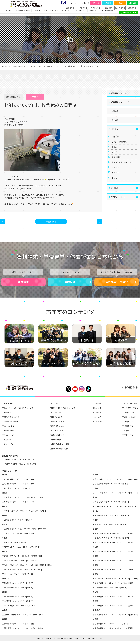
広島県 (93, 533)
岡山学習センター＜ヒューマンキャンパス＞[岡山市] (113, 555)
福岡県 (93, 577)
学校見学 (120, 3)
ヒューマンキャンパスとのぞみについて (20, 413)
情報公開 (8, 418)
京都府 (93, 515)
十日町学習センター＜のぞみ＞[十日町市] (22, 608)
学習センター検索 (129, 13)
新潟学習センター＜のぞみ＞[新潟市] (20, 600)
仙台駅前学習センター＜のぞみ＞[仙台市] (22, 506)
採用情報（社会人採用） (62, 449)
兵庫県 (93, 524)
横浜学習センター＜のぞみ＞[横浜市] (20, 591)
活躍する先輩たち (106, 13)
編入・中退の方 (120, 8)
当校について (67, 13)
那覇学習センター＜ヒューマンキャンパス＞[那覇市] (113, 631)
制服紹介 (8, 444)
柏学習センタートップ (120, 93)
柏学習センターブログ (60, 66)
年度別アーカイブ (118, 212)
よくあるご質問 (59, 435)
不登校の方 (128, 440)
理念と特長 (9, 409)
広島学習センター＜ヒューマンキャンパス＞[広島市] (113, 537)
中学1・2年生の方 (131, 409)
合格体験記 (117, 165)
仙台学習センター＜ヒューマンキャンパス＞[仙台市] (25, 501)
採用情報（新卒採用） (61, 453)
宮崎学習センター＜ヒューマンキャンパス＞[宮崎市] (113, 608)
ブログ (115, 158)
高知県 (93, 568)
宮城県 (5, 497)
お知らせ (116, 137)
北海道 (5, 479)
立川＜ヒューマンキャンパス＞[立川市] (20, 577)
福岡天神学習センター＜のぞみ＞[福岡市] (109, 591)
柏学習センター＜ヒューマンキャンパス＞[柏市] (24, 550)
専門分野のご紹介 (23, 13)
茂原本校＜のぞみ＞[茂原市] (16, 546)
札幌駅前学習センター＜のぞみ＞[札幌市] (22, 488)
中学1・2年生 (96, 8)
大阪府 (93, 501)
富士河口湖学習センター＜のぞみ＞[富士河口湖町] (25, 617)
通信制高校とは (59, 440)
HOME (5, 66)
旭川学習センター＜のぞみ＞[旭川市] (20, 493)
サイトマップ (100, 427)
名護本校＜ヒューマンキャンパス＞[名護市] (110, 626)
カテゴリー (116, 129)
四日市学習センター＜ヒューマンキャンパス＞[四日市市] (115, 497)
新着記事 (115, 203)
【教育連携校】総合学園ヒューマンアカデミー (22, 468)
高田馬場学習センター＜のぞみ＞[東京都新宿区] (24, 559)
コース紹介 (8, 13)
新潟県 (5, 595)
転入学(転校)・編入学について (65, 413)
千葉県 (5, 542)
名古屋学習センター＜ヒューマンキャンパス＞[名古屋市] (115, 484)
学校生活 (116, 178)
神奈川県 (6, 582)
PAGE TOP (131, 393)
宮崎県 (93, 604)
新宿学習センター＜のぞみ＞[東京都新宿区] (23, 564)
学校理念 (93, 13)
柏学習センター (39, 66)
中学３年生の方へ (131, 413)
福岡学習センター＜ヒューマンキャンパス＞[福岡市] (113, 586)
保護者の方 (108, 8)
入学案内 (37, 13)
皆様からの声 (58, 422)
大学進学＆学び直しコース (124, 171)
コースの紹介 (10, 431)
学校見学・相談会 (117, 285)
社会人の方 (128, 427)
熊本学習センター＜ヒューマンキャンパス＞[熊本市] (113, 600)
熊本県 (93, 595)
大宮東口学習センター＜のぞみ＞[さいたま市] (23, 537)
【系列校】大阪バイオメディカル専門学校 (20, 464)
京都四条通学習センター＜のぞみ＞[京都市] (110, 519)
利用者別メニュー (60, 431)
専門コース (117, 185)
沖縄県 (93, 622)
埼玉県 (5, 528)
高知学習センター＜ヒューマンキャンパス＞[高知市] (113, 573)
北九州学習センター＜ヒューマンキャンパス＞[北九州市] (115, 582)
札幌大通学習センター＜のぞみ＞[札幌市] (22, 484)
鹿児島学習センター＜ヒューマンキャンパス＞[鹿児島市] (115, 617)
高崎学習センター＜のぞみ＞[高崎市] (20, 524)
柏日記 (115, 192)
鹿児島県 (93, 613)
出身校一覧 (9, 449)
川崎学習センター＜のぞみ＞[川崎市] (20, 586)
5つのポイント (81, 13)
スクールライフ (59, 418)
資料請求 (95, 3)
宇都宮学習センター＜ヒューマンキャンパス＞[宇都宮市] (27, 515)
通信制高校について (13, 422)
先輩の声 (115, 111)
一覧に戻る (51, 222)
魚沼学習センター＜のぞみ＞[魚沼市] (20, 604)
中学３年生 (83, 8)
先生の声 (115, 120)
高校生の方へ (71, 8)
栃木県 (5, 510)
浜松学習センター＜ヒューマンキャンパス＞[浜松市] (25, 631)
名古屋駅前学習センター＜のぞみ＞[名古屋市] (111, 488)
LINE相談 (132, 3)
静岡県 (5, 622)
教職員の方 (132, 8)
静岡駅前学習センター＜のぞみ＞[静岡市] (22, 626)
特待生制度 (58, 444)
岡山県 (93, 550)
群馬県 (5, 519)
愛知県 (93, 479)
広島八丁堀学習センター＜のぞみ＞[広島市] (110, 542)
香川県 (93, 559)
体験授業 (108, 3)
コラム (115, 151)
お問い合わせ (100, 422)
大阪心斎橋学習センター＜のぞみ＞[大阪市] (110, 506)
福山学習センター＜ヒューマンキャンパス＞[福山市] (113, 546)
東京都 (5, 555)
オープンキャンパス (51, 13)
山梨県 (5, 613)
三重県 (93, 493)
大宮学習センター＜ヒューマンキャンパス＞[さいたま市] (27, 533)
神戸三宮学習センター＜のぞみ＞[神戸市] (109, 528)
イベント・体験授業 (120, 144)
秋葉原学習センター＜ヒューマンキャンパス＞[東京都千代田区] (30, 568)
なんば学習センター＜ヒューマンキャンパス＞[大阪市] (114, 510)
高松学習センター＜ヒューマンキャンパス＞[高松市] (113, 564)
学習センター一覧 (20, 66)
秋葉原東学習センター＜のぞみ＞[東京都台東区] (24, 573)
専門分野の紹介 (11, 435)
